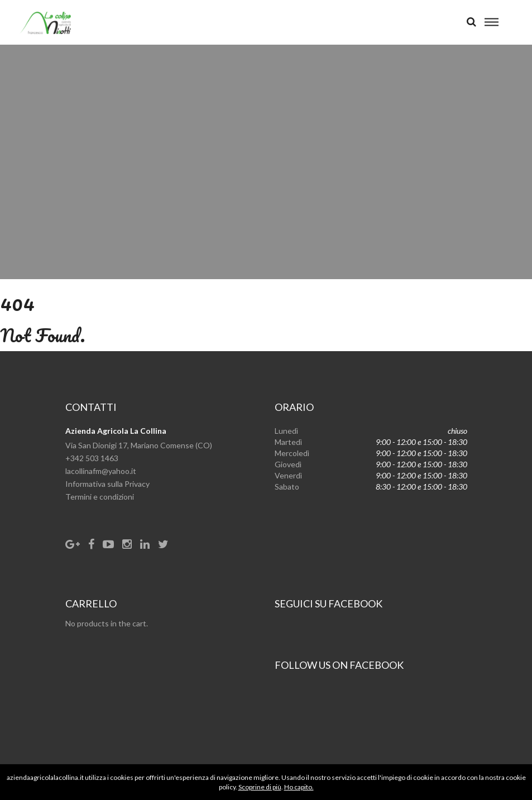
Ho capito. (299, 787)
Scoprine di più (260, 787)
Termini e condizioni (100, 497)
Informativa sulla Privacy (107, 484)
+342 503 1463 (92, 458)
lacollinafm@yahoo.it (101, 471)
